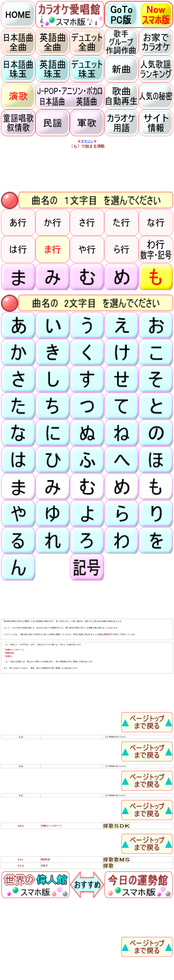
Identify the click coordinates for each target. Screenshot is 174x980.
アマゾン (87, 141)
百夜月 (44, 866)
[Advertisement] (73, 170)
